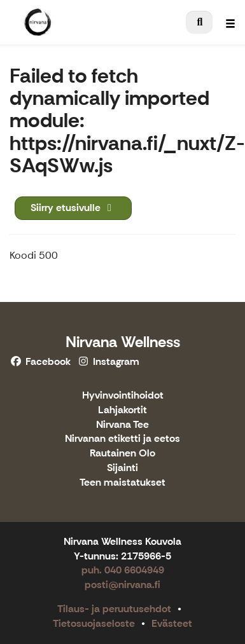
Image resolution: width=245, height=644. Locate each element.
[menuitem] (199, 22)
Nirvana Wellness (123, 342)
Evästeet (172, 623)
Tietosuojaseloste (94, 623)
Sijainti (122, 468)
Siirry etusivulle (73, 208)
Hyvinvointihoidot (123, 396)
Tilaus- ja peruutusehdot (114, 609)
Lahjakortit (122, 410)
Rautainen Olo (122, 454)
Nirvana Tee (122, 425)
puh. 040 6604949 (123, 570)
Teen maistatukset (122, 483)
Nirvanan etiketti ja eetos (122, 439)
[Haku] (199, 22)
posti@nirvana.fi (122, 585)
